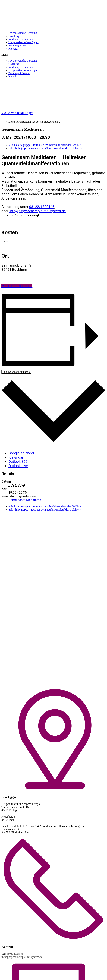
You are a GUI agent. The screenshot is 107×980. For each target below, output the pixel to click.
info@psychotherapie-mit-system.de (37, 211)
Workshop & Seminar (21, 39)
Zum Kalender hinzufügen (16, 372)
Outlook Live (18, 466)
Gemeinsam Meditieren (25, 500)
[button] (53, 55)
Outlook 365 (18, 462)
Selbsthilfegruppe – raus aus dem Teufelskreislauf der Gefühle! (45, 145)
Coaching (14, 36)
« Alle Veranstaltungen (17, 113)
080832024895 (15, 954)
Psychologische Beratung (23, 33)
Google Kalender (21, 453)
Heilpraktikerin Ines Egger (23, 42)
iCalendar (16, 457)
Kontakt (13, 49)
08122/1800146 (42, 207)
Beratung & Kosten (19, 45)
